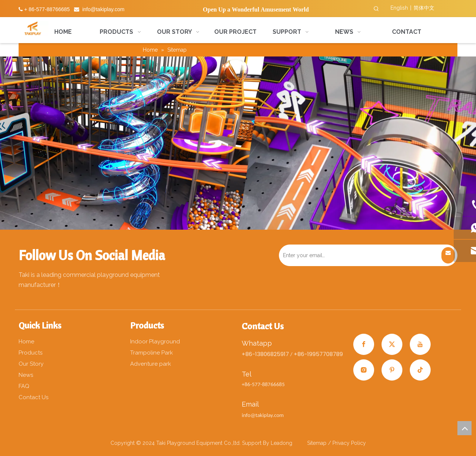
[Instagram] (364, 370)
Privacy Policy (349, 443)
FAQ (24, 386)
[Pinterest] (392, 370)
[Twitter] (392, 344)
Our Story (31, 364)
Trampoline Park (152, 353)
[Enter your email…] (359, 255)
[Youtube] (420, 344)
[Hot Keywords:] (376, 9)
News (26, 375)
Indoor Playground (155, 342)
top (464, 428)
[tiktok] (420, 370)
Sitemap (318, 443)
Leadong (282, 443)
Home (26, 342)
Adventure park (151, 364)
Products (30, 353)
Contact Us (33, 397)
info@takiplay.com (103, 9)
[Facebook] (364, 344)
